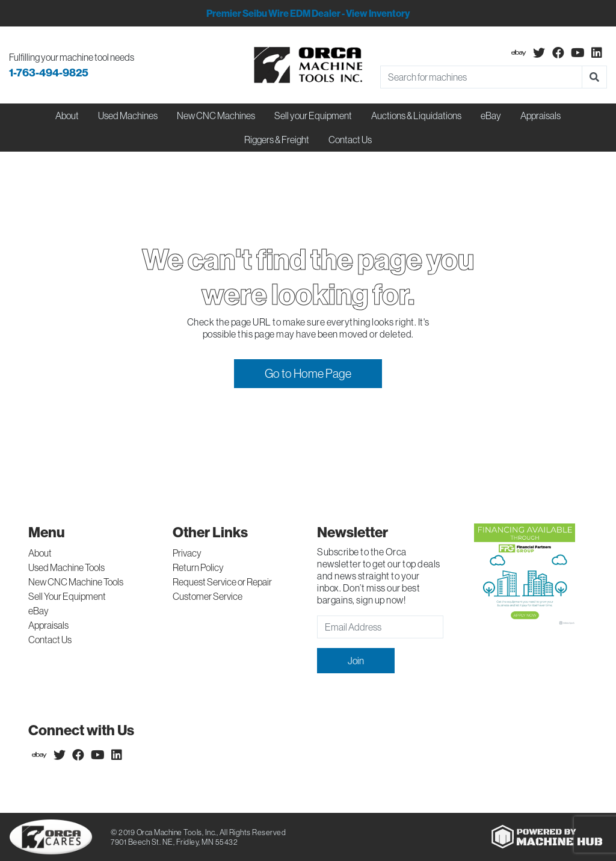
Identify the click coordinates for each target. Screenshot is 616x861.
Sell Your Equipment (67, 596)
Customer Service (208, 596)
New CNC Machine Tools (76, 582)
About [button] (67, 116)
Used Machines (128, 116)
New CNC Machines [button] (216, 116)
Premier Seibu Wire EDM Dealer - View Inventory (308, 13)
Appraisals (48, 625)
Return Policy (198, 567)
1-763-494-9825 (49, 73)
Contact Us (350, 140)
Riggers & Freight (277, 140)
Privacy (187, 553)
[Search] (481, 77)
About (40, 553)
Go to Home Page (308, 373)
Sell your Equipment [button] (313, 116)
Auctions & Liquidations (416, 116)
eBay (491, 116)
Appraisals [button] (541, 116)
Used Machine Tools (66, 567)
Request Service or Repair (222, 582)
